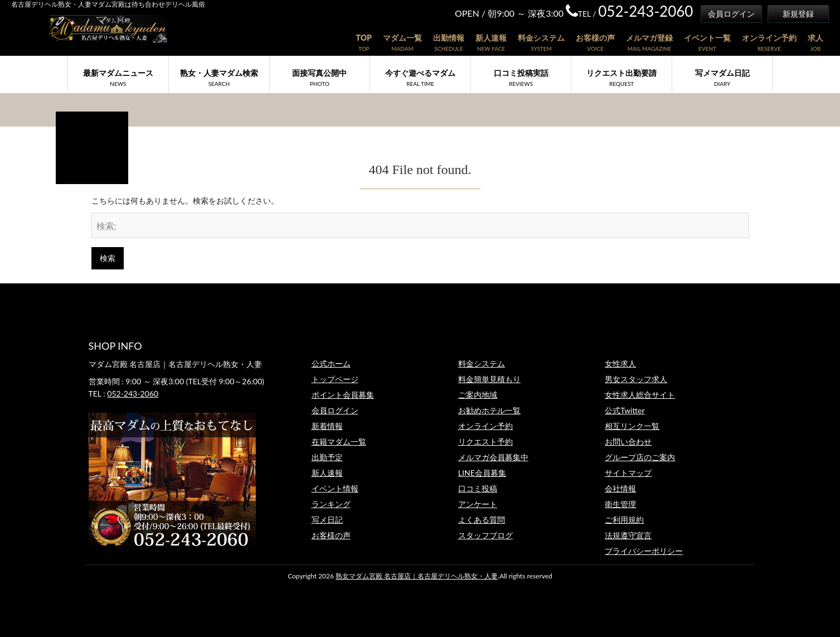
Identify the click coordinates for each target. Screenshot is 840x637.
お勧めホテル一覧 (489, 410)
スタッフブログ (485, 535)
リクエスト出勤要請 (621, 78)
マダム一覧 (402, 38)
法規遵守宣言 (628, 535)
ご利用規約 (624, 520)
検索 (108, 258)
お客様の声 (595, 38)
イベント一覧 (707, 38)
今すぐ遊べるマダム (420, 78)
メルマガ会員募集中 (493, 457)
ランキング (331, 504)
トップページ (335, 379)
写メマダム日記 (722, 78)
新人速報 (491, 38)
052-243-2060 (133, 394)
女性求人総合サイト (640, 395)
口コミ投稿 (478, 488)
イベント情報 (335, 488)
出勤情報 (449, 38)
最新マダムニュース (118, 78)
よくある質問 (482, 520)
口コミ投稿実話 (521, 78)
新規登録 (798, 14)
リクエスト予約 (485, 441)
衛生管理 (620, 504)
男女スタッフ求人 (636, 379)
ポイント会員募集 (343, 395)
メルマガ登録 (649, 38)
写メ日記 (327, 520)
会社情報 (620, 488)
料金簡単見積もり (489, 379)
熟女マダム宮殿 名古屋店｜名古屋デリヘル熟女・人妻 (417, 576)
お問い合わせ (628, 441)
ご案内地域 (478, 395)
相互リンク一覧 (632, 426)
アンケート (478, 504)
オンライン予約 (769, 38)
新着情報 (327, 426)
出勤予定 (327, 457)
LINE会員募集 (482, 473)
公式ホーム (331, 363)
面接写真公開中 (319, 78)
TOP (364, 38)
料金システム (541, 38)
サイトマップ (628, 473)
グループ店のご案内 (640, 457)
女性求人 (620, 363)
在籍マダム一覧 (339, 441)
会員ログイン (731, 14)
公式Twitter (625, 410)
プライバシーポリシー (644, 551)
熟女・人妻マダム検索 (219, 78)
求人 (815, 38)
